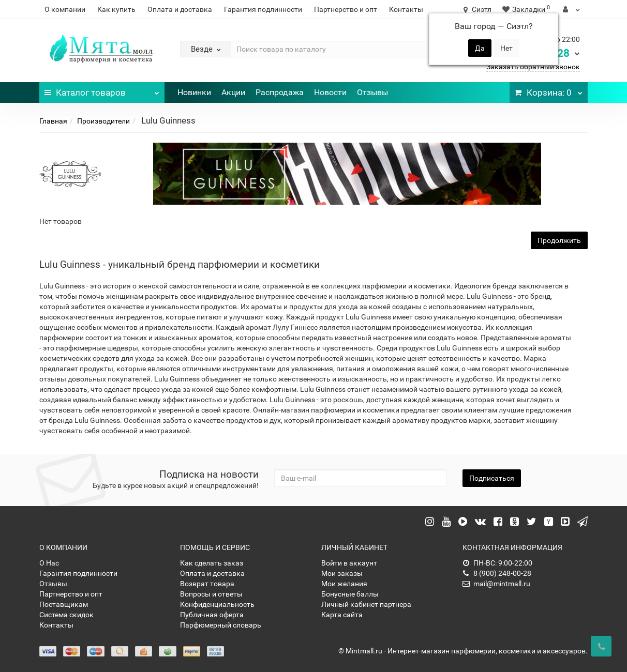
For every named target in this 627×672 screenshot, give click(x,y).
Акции (233, 92)
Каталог (102, 90)
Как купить (116, 9)
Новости (330, 92)
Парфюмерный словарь (221, 625)
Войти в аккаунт (349, 563)
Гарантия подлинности (263, 9)
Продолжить (559, 240)
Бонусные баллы (350, 594)
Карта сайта (342, 615)
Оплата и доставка (180, 9)
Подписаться (492, 478)
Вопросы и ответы (211, 594)
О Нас (49, 563)
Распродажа (280, 92)
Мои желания (344, 584)
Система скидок (66, 615)
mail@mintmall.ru (496, 584)
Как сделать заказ (212, 563)
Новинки (194, 92)
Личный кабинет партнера (366, 604)
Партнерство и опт (346, 9)
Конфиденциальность (217, 604)
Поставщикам (64, 604)
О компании (65, 9)
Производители (103, 121)
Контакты (406, 9)
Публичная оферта (212, 615)
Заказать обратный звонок (533, 67)
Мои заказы (342, 573)
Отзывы (372, 92)
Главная (53, 121)
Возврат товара (207, 584)
